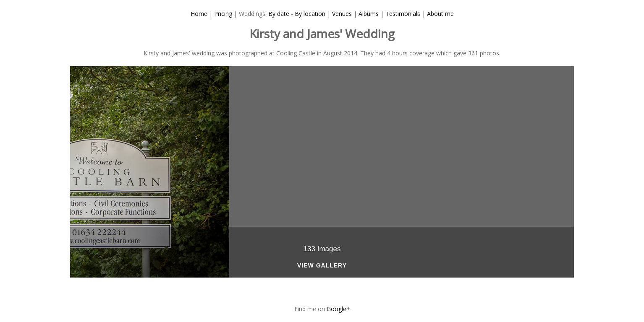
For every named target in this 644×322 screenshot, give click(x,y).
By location (310, 14)
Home (199, 14)
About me (440, 14)
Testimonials (403, 14)
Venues (342, 14)
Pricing (223, 14)
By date (279, 14)
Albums (369, 14)
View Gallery (322, 266)
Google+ (338, 309)
